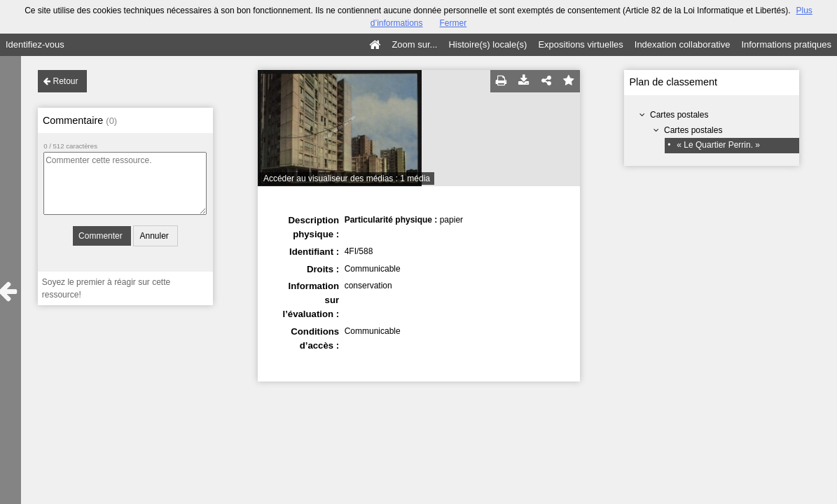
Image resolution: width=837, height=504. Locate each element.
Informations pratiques (786, 44)
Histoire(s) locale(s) (487, 44)
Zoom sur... (414, 44)
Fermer (454, 23)
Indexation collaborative (683, 44)
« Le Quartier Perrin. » (718, 145)
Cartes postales (679, 115)
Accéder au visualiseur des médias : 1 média (347, 178)
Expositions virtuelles (580, 44)
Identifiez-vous (35, 44)
